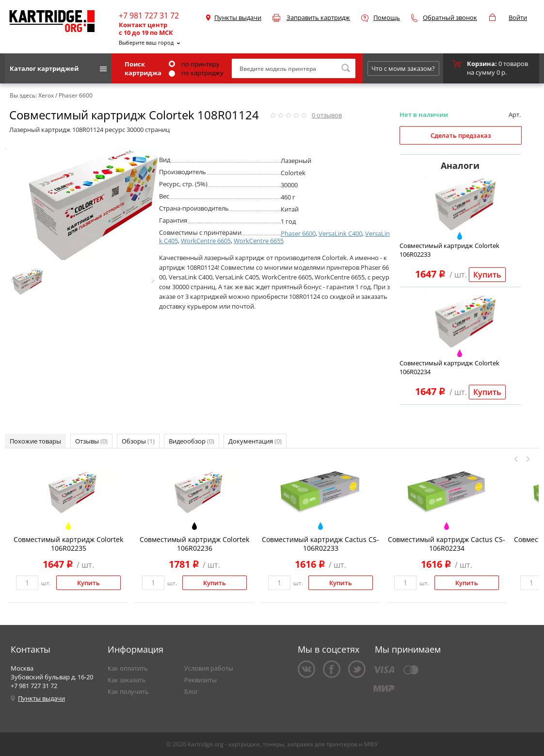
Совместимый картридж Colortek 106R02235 (68, 544)
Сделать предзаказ (461, 135)
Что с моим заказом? (403, 68)
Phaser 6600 (298, 233)
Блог (191, 691)
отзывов (327, 115)
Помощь (387, 17)
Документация (255, 441)
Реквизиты (200, 680)
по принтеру (194, 64)
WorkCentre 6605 (206, 241)
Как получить (128, 691)
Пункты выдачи (238, 17)
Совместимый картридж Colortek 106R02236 (194, 544)
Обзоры (138, 441)
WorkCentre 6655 (259, 241)
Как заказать (127, 680)
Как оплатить (128, 668)
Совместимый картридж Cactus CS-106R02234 (447, 544)
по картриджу (196, 73)
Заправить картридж (318, 17)
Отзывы (91, 441)
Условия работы (209, 668)
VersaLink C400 (340, 233)
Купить (487, 275)
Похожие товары (35, 441)
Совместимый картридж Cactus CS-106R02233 (320, 544)
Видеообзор (192, 441)
